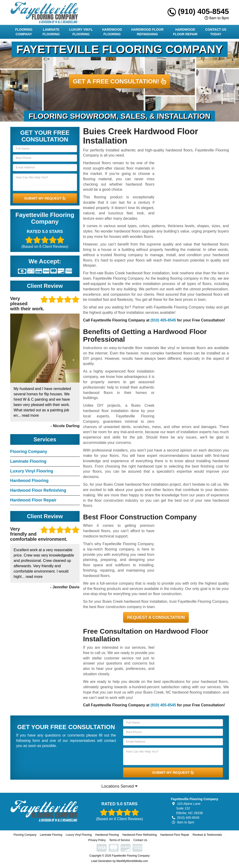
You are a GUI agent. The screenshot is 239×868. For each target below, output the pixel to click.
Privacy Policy (97, 840)
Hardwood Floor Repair (185, 32)
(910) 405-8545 (198, 11)
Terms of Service (119, 840)
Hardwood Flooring (112, 32)
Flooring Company (24, 32)
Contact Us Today (216, 32)
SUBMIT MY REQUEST (45, 198)
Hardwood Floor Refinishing (147, 32)
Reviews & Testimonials (207, 835)
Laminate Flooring (51, 32)
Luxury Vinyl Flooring (81, 32)
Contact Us (140, 840)
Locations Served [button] (119, 786)
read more (30, 415)
